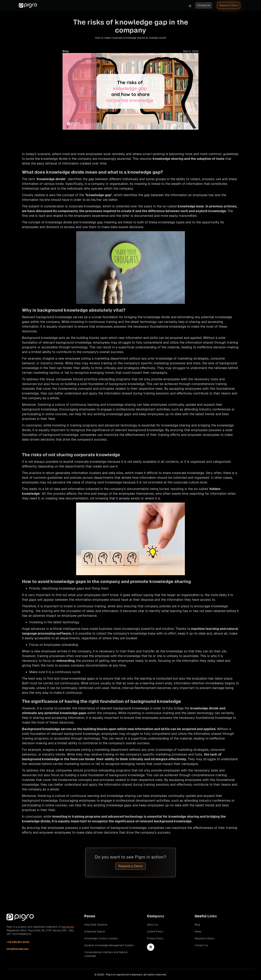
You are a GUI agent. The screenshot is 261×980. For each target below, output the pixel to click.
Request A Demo (229, 5)
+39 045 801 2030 (18, 942)
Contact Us (204, 5)
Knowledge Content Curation (101, 938)
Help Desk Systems (96, 925)
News (198, 932)
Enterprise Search (95, 932)
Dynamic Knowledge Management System (109, 945)
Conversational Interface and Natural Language (106, 954)
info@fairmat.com (17, 949)
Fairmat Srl (68, 927)
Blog (197, 925)
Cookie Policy (155, 932)
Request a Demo (130, 866)
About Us (152, 925)
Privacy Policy (155, 938)
